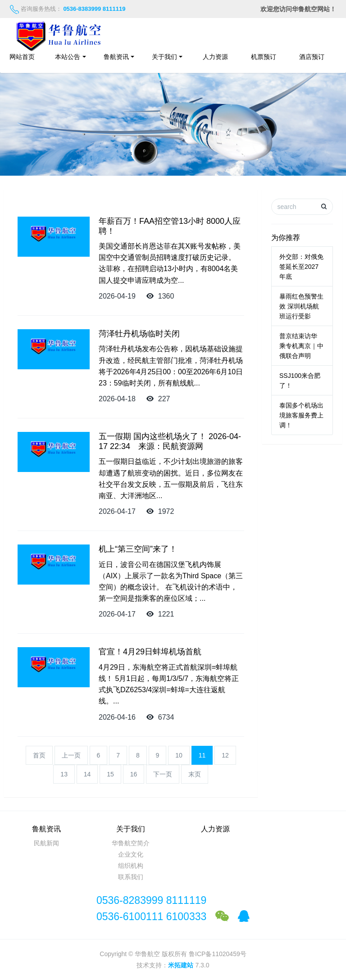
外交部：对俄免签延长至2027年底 (301, 267)
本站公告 (68, 57)
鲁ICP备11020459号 (218, 954)
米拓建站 (182, 965)
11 (202, 755)
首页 (39, 755)
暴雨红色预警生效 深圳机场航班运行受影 (301, 306)
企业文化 (131, 854)
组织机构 (131, 866)
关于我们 (164, 57)
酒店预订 (316, 57)
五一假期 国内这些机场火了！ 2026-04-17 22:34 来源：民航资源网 (170, 441)
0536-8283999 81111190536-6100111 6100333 (151, 908)
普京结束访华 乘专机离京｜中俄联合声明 (301, 346)
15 (110, 774)
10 (179, 755)
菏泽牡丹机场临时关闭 (139, 334)
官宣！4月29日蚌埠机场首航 (150, 652)
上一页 (71, 755)
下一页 (163, 774)
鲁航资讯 (116, 57)
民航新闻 (46, 843)
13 (64, 774)
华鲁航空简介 (131, 843)
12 (225, 755)
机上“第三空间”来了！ (138, 549)
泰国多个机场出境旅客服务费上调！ (301, 415)
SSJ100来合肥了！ (300, 381)
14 (87, 774)
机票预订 (264, 57)
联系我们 (131, 877)
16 (134, 774)
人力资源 (215, 57)
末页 (195, 774)
